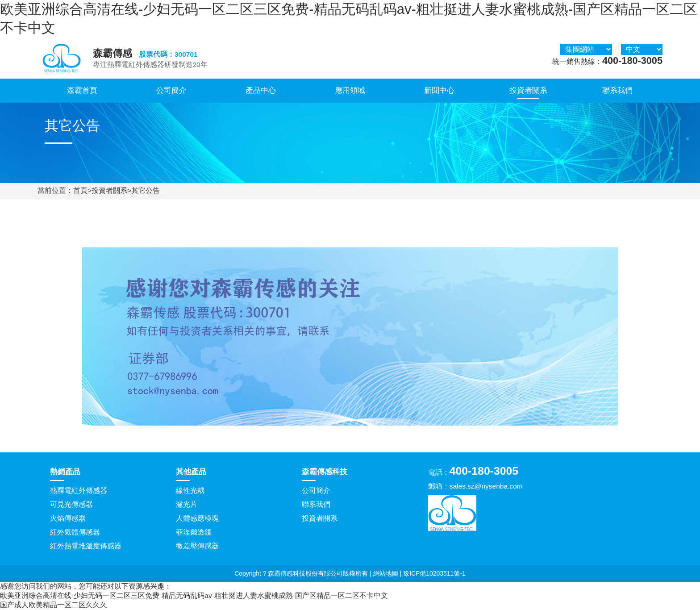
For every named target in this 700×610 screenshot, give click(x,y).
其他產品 (191, 472)
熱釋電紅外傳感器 (79, 491)
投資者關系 (528, 90)
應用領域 (350, 90)
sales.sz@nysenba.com (486, 486)
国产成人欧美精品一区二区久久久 (54, 605)
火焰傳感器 (68, 518)
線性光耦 (190, 491)
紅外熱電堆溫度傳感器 (86, 546)
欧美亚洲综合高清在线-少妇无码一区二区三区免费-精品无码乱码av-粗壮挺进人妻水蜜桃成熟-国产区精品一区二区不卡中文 (194, 595)
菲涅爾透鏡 (194, 532)
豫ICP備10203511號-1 (434, 573)
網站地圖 (386, 573)
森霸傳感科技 (325, 472)
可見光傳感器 (71, 504)
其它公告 (146, 190)
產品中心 (261, 90)
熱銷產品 (65, 472)
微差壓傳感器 (197, 546)
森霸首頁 (82, 90)
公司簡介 (171, 90)
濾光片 (187, 504)
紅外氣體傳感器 (75, 532)
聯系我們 (617, 90)
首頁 (80, 190)
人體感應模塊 (197, 518)
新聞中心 (439, 90)
